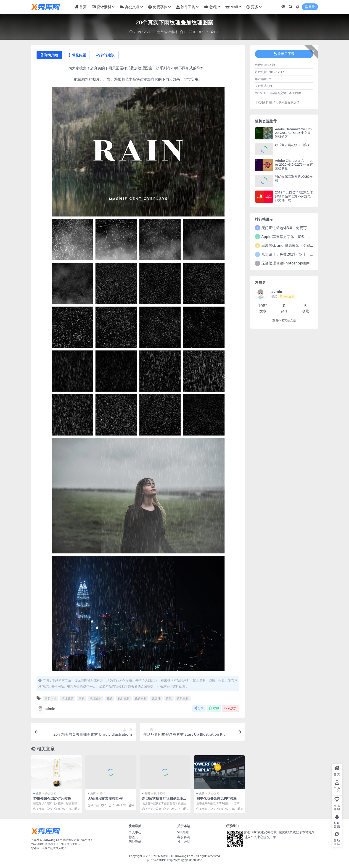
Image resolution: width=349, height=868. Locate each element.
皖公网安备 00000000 (189, 860)
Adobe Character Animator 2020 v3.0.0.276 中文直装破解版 (294, 164)
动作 (102, 793)
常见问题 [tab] (77, 55)
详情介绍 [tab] (49, 55)
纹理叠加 (68, 698)
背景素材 (183, 698)
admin (46, 709)
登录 (310, 7)
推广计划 (184, 842)
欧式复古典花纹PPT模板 (292, 145)
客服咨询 (184, 837)
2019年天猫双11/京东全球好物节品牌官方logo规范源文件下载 (294, 196)
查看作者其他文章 (284, 320)
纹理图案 (96, 698)
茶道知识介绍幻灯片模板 (52, 798)
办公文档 (51, 793)
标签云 (133, 837)
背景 (169, 698)
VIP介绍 (183, 832)
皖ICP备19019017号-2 (161, 860)
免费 (160, 32)
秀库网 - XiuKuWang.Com (177, 856)
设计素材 (171, 32)
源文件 (156, 698)
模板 (82, 698)
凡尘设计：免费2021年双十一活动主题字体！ (298, 254)
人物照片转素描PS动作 (105, 798)
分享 (199, 708)
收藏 (214, 708)
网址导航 (135, 842)
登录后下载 (284, 54)
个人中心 (135, 832)
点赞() (231, 708)
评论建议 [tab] (105, 55)
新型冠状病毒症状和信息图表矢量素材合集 (164, 800)
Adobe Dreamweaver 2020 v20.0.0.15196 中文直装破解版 (293, 133)
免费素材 (141, 698)
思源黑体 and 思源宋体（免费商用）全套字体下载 (302, 246)
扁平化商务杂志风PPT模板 (217, 798)
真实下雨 (50, 698)
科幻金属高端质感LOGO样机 (294, 178)
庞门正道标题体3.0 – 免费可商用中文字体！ (297, 228)
